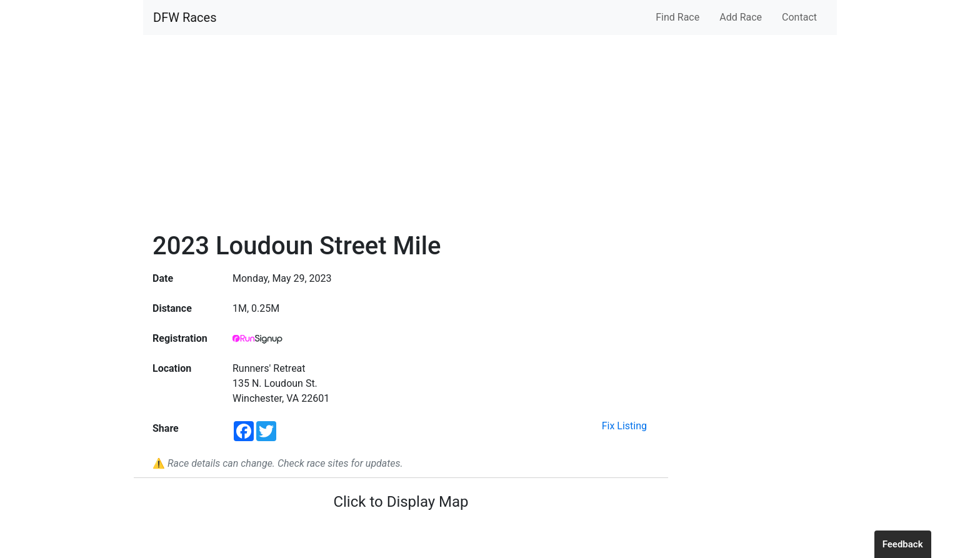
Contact (799, 17)
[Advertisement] (401, 137)
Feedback (903, 544)
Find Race (677, 17)
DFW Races (185, 17)
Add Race (741, 17)
